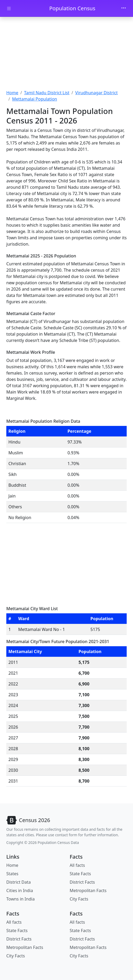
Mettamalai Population (35, 99)
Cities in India (20, 891)
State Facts (80, 874)
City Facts (79, 899)
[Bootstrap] (28, 820)
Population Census (72, 8)
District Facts (82, 882)
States (12, 874)
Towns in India (21, 899)
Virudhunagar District (96, 93)
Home (12, 93)
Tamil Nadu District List (47, 93)
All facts (77, 865)
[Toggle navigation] (124, 8)
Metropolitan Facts (88, 891)
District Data (19, 882)
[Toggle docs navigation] (9, 9)
